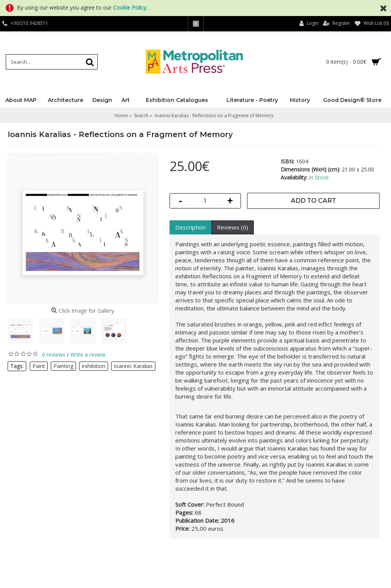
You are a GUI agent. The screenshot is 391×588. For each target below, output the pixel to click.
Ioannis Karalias (133, 366)
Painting (63, 366)
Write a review (88, 355)
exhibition (94, 366)
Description (190, 227)
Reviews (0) (233, 227)
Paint (39, 366)
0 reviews (54, 355)
